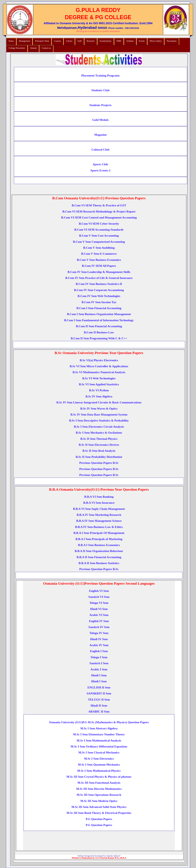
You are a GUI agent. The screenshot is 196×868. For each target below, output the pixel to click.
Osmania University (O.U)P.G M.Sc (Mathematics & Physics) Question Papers (99, 722)
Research (91, 41)
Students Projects (100, 105)
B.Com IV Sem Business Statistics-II (99, 284)
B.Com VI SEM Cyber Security (99, 224)
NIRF (119, 41)
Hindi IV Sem (99, 639)
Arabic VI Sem (99, 615)
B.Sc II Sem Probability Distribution (99, 457)
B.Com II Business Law (99, 332)
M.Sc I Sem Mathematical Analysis (99, 741)
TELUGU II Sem (99, 700)
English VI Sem (99, 591)
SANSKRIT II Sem (99, 693)
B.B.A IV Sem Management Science (99, 521)
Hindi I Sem (99, 675)
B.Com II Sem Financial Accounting (99, 326)
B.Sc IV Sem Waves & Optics (99, 409)
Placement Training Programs (100, 76)
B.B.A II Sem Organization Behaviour (99, 551)
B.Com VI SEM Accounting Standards (99, 230)
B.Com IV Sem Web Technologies (99, 296)
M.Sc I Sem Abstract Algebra (99, 728)
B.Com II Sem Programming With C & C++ (99, 338)
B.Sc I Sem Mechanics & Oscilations (99, 433)
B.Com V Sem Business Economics (99, 260)
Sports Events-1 (100, 170)
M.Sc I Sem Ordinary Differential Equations (99, 746)
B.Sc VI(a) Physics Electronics (99, 360)
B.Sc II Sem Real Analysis (99, 451)
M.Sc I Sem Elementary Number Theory (99, 734)
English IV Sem (99, 621)
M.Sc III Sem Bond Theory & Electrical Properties (99, 813)
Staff (80, 41)
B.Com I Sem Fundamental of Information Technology (99, 320)
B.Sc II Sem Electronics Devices (99, 445)
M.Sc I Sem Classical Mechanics (99, 752)
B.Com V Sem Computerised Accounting (99, 242)
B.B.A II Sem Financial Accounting (99, 557)
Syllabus (130, 41)
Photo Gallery (156, 41)
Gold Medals (101, 120)
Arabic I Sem (99, 669)
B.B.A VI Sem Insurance (99, 503)
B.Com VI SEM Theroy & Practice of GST (99, 205)
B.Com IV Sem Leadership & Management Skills (99, 272)
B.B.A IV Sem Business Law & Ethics (99, 527)
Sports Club (100, 164)
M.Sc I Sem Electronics (99, 759)
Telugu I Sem (99, 657)
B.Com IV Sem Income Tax (99, 302)
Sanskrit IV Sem (99, 627)
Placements (172, 41)
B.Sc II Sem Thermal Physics (99, 439)
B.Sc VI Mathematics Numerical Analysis (99, 372)
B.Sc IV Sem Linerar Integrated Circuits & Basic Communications (99, 402)
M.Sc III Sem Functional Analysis (99, 783)
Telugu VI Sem (99, 603)
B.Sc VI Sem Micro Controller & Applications (99, 366)
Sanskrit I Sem (99, 663)
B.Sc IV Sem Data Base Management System (99, 415)
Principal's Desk (42, 41)
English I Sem (99, 651)
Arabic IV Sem (99, 645)
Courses (57, 41)
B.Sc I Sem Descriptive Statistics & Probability (99, 421)
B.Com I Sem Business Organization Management (99, 314)
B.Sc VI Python (99, 390)
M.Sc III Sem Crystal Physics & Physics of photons (99, 777)
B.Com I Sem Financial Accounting (99, 308)
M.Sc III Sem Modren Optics (99, 801)
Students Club (101, 90)
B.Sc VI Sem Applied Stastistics (99, 384)
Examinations (106, 41)
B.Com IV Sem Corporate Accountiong (99, 290)
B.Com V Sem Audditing (99, 248)
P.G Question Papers (99, 819)
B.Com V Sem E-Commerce (99, 254)
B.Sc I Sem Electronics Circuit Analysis (99, 427)
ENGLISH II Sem (99, 687)
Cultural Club (100, 150)
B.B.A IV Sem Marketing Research (99, 515)
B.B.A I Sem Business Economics (99, 545)
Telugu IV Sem (99, 633)
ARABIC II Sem (99, 712)
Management (24, 41)
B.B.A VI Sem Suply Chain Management (99, 509)
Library (69, 41)
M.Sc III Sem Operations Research (99, 795)
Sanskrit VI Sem (99, 597)
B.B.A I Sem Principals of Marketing (99, 539)
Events (142, 41)
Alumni (33, 48)
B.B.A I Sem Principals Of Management (99, 533)
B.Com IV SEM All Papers (99, 266)
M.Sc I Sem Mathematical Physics (99, 771)
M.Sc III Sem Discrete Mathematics (99, 789)
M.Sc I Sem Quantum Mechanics (99, 765)
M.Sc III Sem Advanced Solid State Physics (99, 807)
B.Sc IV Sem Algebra (99, 396)
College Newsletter (17, 48)
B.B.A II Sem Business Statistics (99, 563)
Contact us (46, 48)
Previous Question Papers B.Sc (99, 463)
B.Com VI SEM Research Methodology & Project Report (99, 212)
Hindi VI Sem (99, 609)
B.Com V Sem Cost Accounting (99, 236)
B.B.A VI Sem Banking (99, 497)
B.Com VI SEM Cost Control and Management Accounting (99, 217)
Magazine (100, 135)
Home (11, 41)
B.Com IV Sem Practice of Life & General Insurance (99, 278)
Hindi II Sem (99, 706)
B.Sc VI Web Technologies (99, 378)
